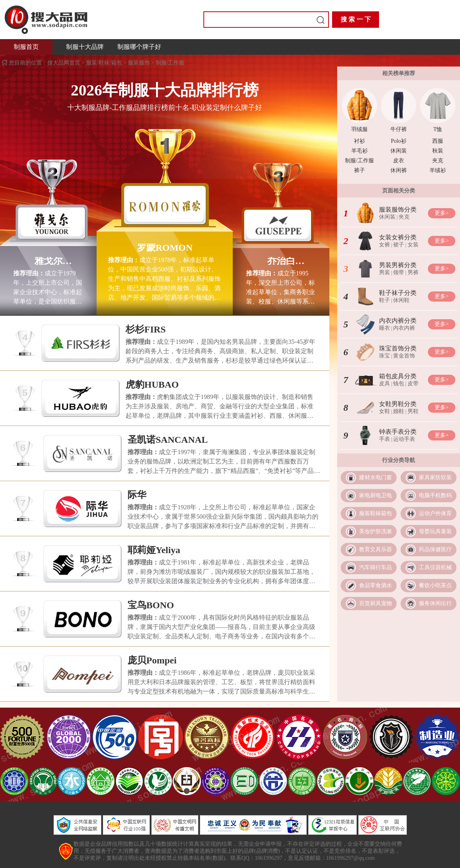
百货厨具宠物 (376, 603)
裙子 (399, 245)
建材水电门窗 (376, 477)
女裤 (385, 245)
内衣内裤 (404, 328)
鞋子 (385, 300)
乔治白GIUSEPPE (281, 261)
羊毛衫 (359, 151)
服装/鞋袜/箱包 (104, 63)
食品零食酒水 (376, 585)
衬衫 (359, 141)
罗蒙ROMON (165, 248)
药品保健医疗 (435, 549)
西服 (438, 141)
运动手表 (404, 439)
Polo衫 (399, 141)
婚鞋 (399, 411)
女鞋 (385, 411)
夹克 (438, 161)
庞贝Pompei (152, 660)
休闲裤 (399, 170)
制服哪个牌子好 (139, 47)
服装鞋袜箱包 (376, 513)
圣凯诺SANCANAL (168, 440)
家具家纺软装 (435, 477)
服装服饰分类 (398, 209)
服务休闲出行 (435, 603)
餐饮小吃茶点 (435, 585)
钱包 (399, 384)
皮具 (385, 384)
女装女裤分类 (398, 237)
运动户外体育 (435, 513)
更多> (442, 213)
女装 (413, 245)
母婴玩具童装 (435, 531)
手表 (385, 439)
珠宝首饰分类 (398, 348)
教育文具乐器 (376, 549)
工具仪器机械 (435, 567)
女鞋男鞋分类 (398, 404)
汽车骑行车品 (376, 567)
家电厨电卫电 (376, 495)
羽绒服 (359, 129)
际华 (137, 495)
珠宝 (385, 356)
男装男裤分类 (398, 265)
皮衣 (399, 161)
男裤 (413, 272)
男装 (385, 272)
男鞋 (413, 411)
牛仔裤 (399, 129)
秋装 (438, 151)
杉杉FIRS (146, 329)
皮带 (413, 384)
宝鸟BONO (151, 605)
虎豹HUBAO (152, 385)
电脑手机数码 (435, 495)
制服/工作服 (170, 63)
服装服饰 (139, 63)
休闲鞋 (401, 300)
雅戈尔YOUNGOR (48, 261)
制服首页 (26, 47)
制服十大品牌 (85, 47)
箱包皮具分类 (398, 376)
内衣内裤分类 (398, 321)
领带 (399, 272)
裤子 (359, 170)
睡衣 (385, 328)
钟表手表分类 (398, 432)
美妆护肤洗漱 (376, 531)
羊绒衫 (438, 170)
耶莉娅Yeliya (154, 550)
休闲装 (399, 151)
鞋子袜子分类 (398, 293)
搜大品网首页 (65, 63)
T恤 (438, 129)
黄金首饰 (404, 356)
